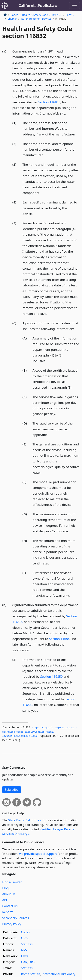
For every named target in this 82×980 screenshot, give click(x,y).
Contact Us (10, 906)
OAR (24, 962)
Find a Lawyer (12, 882)
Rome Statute (31, 974)
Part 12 (70, 15)
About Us (9, 894)
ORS (32, 962)
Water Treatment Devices (36, 19)
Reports (8, 912)
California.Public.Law (38, 6)
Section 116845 (60, 639)
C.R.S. (25, 938)
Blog (5, 888)
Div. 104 (57, 15)
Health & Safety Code (35, 15)
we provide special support (38, 854)
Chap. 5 (12, 19)
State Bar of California (24, 820)
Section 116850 (49, 102)
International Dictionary (58, 974)
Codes (14, 15)
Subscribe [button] (12, 790)
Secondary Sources (16, 918)
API (5, 900)
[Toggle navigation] (74, 6)
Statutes (27, 944)
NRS (24, 950)
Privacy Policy (12, 924)
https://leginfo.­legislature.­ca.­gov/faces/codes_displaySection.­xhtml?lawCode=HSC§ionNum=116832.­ (40, 732)
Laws (25, 956)
